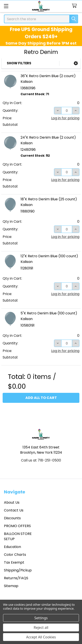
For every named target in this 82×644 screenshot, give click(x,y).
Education (12, 547)
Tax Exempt (14, 562)
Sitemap (11, 586)
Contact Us (14, 510)
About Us (12, 502)
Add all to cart (41, 398)
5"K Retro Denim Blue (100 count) (49, 313)
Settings (41, 618)
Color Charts (15, 555)
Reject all (41, 627)
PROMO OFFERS (17, 526)
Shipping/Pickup (18, 570)
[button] (76, 63)
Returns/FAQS (16, 578)
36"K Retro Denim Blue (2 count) (48, 76)
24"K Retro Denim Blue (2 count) (48, 137)
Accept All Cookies (41, 637)
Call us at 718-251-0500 (41, 460)
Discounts (12, 518)
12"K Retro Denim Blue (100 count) (49, 256)
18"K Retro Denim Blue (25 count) (49, 199)
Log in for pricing (65, 118)
